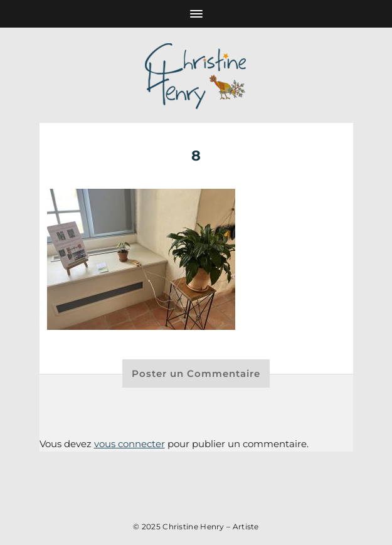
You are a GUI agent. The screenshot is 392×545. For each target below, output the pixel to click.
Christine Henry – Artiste (211, 526)
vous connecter (130, 444)
